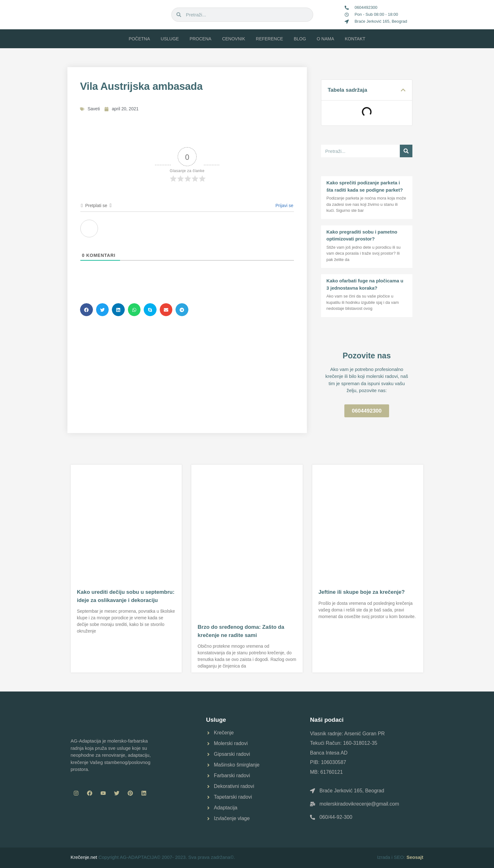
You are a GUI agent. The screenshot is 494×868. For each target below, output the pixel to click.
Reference (269, 39)
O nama (325, 39)
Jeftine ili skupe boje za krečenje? (362, 592)
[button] (86, 310)
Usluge (170, 39)
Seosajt (415, 857)
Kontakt (355, 39)
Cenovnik (234, 39)
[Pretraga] (406, 151)
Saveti (94, 109)
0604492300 (366, 7)
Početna (139, 39)
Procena (201, 39)
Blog (300, 39)
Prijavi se (284, 205)
